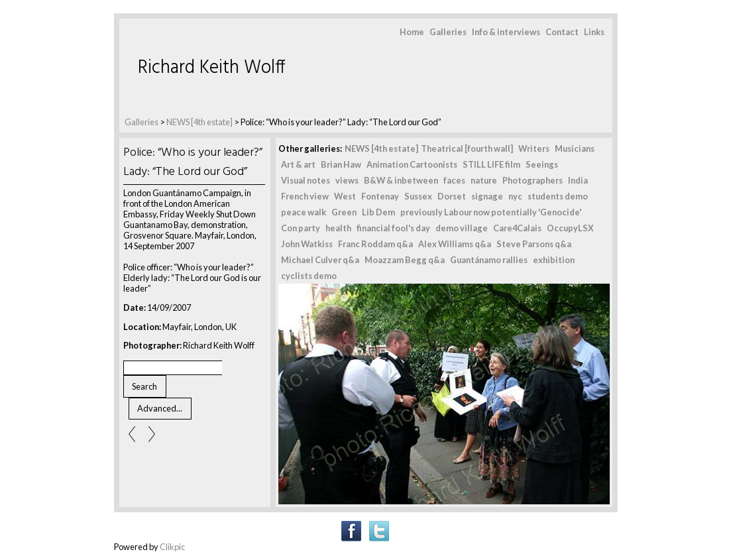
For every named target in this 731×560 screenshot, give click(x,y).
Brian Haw (341, 164)
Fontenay (380, 196)
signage (487, 196)
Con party (301, 228)
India (578, 180)
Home (412, 32)
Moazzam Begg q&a (405, 260)
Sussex (418, 196)
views (347, 180)
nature (484, 180)
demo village (462, 228)
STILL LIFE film (491, 164)
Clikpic (172, 547)
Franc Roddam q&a (375, 244)
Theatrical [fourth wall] (467, 148)
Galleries (448, 32)
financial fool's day (393, 228)
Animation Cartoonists (412, 164)
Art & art (298, 164)
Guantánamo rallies (489, 260)
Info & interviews (506, 32)
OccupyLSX (570, 228)
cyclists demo (309, 276)
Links (594, 32)
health (338, 228)
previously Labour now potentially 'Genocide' (491, 212)
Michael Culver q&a (320, 260)
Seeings (542, 164)
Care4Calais (517, 228)
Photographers (533, 180)
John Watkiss (307, 244)
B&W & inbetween (401, 180)
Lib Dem (378, 212)
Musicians (575, 148)
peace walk (304, 212)
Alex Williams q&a (455, 244)
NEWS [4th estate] (200, 122)
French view (305, 196)
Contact (562, 32)
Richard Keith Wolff (212, 68)
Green (344, 212)
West (345, 196)
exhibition (554, 260)
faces (454, 180)
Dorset (452, 196)
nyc (515, 196)
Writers (534, 148)
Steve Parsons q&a (534, 244)
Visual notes (306, 180)
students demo (558, 196)
